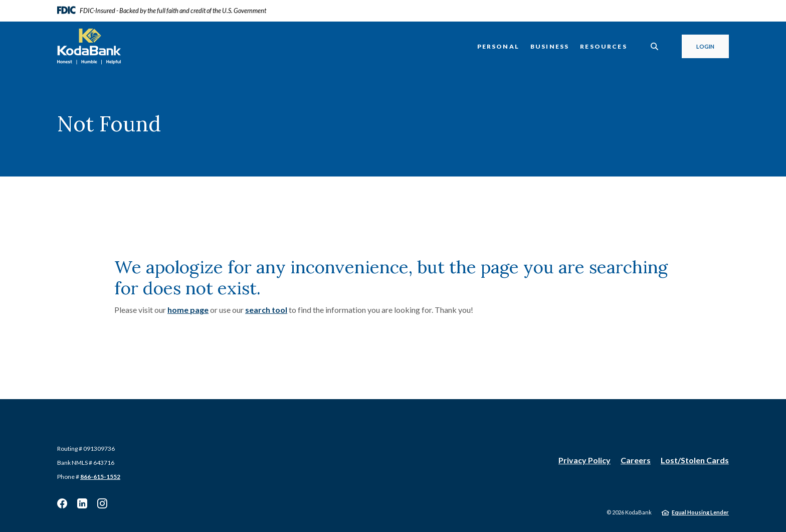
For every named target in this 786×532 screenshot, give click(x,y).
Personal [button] (498, 46)
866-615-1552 (100, 477)
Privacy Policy (584, 460)
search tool (266, 310)
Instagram (102, 503)
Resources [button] (604, 46)
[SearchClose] (655, 46)
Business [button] (550, 46)
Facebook (62, 503)
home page (188, 310)
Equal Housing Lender (700, 512)
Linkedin (82, 503)
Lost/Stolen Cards (695, 460)
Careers (636, 460)
